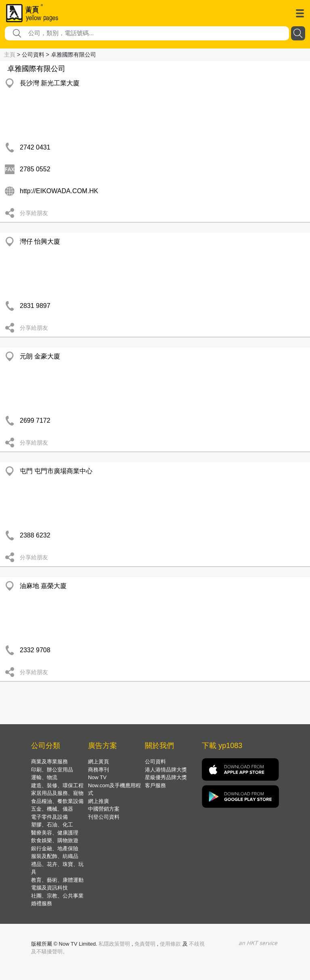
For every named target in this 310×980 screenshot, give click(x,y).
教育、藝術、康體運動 (57, 880)
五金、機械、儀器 (52, 809)
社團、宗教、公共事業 (57, 896)
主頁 (10, 55)
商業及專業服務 (49, 762)
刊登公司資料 (104, 817)
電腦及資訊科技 (49, 888)
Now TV (97, 777)
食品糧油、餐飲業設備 (57, 801)
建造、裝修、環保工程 (57, 785)
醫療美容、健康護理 (55, 833)
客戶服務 (155, 785)
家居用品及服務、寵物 (57, 793)
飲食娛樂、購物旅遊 (55, 840)
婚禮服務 (42, 903)
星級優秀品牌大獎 (166, 777)
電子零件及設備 (49, 817)
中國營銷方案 (104, 809)
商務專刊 (98, 770)
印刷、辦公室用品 (52, 770)
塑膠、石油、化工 (52, 825)
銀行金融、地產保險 (55, 848)
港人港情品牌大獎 (166, 770)
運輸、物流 (44, 777)
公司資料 (155, 762)
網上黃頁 (98, 762)
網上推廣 (98, 801)
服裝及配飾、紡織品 (55, 856)
